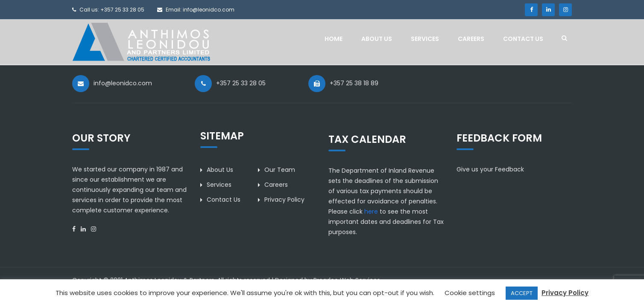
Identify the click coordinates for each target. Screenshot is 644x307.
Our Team (280, 170)
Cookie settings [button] (470, 293)
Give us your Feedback (490, 169)
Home (334, 39)
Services (425, 39)
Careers (471, 39)
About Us (377, 39)
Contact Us (523, 39)
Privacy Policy (284, 200)
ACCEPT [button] (522, 293)
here (371, 211)
